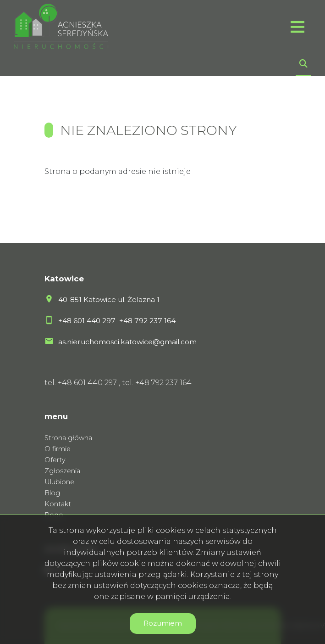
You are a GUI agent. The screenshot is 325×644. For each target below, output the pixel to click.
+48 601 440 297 (88, 321)
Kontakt (58, 504)
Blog (52, 493)
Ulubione (59, 482)
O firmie (58, 449)
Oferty (55, 460)
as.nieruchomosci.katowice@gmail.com (127, 342)
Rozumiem (163, 623)
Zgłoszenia (62, 471)
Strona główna (68, 438)
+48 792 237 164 (147, 321)
